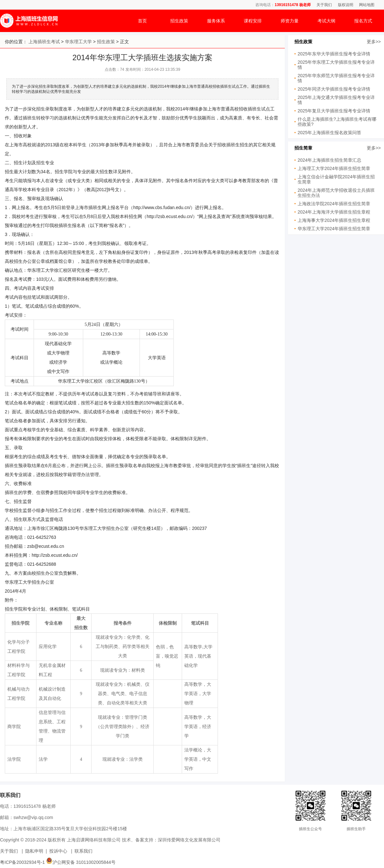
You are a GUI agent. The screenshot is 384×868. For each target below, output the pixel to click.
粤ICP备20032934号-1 (22, 862)
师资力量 (290, 21)
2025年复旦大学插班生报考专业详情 (334, 111)
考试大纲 (326, 21)
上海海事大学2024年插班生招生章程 (334, 220)
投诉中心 (58, 851)
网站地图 (367, 5)
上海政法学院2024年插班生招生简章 (334, 204)
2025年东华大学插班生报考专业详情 (334, 54)
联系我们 (84, 851)
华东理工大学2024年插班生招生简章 (334, 229)
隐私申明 (34, 851)
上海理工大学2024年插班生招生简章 (334, 168)
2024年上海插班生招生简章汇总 (329, 160)
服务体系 (216, 21)
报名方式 (363, 21)
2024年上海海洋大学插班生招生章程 (334, 212)
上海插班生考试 (44, 42)
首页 (142, 21)
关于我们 (324, 5)
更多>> (374, 42)
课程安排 (253, 21)
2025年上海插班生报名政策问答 (329, 133)
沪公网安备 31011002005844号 (81, 862)
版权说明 (346, 5)
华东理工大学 (78, 42)
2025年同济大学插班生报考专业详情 (334, 89)
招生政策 (179, 21)
